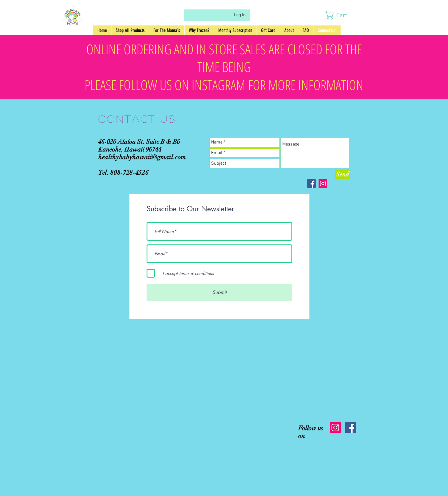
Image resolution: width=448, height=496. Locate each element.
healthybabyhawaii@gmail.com (142, 157)
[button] (341, 15)
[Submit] (219, 292)
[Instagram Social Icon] (335, 428)
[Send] (342, 174)
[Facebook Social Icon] (350, 428)
